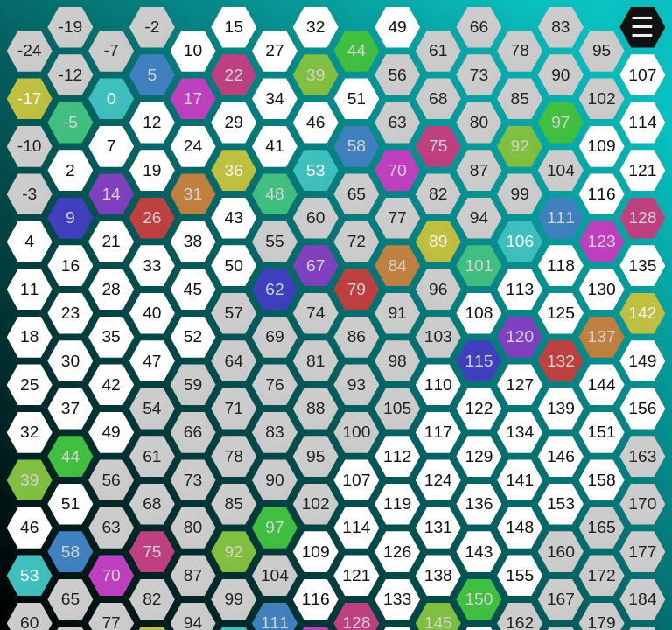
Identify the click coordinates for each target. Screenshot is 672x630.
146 (561, 456)
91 (397, 313)
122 (479, 408)
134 (520, 432)
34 (274, 98)
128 (642, 217)
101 (479, 266)
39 (315, 75)
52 (193, 336)
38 (193, 241)
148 (520, 527)
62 (274, 289)
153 (561, 504)
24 (193, 146)
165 (602, 527)
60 (315, 217)
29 (234, 122)
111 (561, 217)
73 (479, 75)
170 (642, 504)
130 (602, 289)
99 (520, 194)
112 (397, 456)
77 (397, 217)
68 (438, 98)
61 (438, 50)
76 (274, 385)
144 (602, 385)
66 (479, 27)
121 (642, 170)
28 (111, 289)
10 (193, 50)
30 (70, 361)
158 (602, 480)
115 (479, 361)
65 (357, 194)
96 (438, 289)
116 (602, 194)
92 (520, 146)
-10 (30, 146)
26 (152, 217)
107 (642, 75)
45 (193, 289)
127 (520, 385)
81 (315, 361)
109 (602, 146)
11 (29, 289)
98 (397, 361)
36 (234, 170)
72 (357, 241)
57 (234, 313)
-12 (71, 75)
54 (152, 408)
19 (152, 170)
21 (111, 241)
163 (642, 456)
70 (397, 170)
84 (397, 266)
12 (152, 122)
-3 (29, 194)
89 (438, 241)
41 (274, 146)
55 (274, 241)
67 (315, 266)
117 (438, 432)
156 (642, 408)
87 (479, 170)
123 (602, 241)
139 (561, 408)
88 (315, 408)
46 (315, 122)
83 (560, 27)
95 (602, 50)
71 (234, 408)
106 (520, 241)
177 (642, 552)
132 (561, 361)
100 (356, 432)
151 (602, 432)
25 (29, 385)
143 (479, 552)
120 (520, 336)
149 (642, 361)
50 (234, 266)
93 (357, 385)
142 (642, 313)
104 (561, 170)
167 (561, 599)
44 (357, 50)
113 (520, 289)
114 (642, 122)
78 (520, 50)
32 (315, 27)
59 (193, 385)
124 (438, 480)
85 (520, 98)
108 (479, 313)
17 (193, 98)
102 (602, 98)
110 (438, 385)
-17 (30, 98)
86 (357, 336)
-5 (70, 122)
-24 (30, 50)
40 (152, 313)
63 (397, 122)
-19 (71, 27)
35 (111, 336)
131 (438, 527)
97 (560, 122)
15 (234, 27)
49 (397, 27)
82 (438, 194)
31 (193, 194)
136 (479, 504)
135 (642, 266)
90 (560, 75)
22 (234, 75)
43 (234, 217)
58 (357, 146)
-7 (112, 50)
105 (397, 408)
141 (520, 480)
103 (438, 336)
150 (479, 599)
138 (438, 575)
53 (315, 170)
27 (274, 50)
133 (397, 599)
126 (397, 552)
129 (479, 456)
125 (561, 313)
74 (315, 313)
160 (561, 552)
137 (602, 336)
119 (397, 504)
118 (561, 266)
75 (438, 146)
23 (70, 313)
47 (152, 361)
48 (274, 194)
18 (29, 336)
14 (111, 194)
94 (479, 217)
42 (111, 385)
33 (152, 266)
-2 (152, 27)
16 (70, 266)
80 (479, 122)
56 (397, 75)
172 (602, 575)
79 (357, 289)
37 (70, 408)
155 (520, 575)
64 (234, 361)
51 (357, 98)
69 (274, 336)
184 (642, 599)
